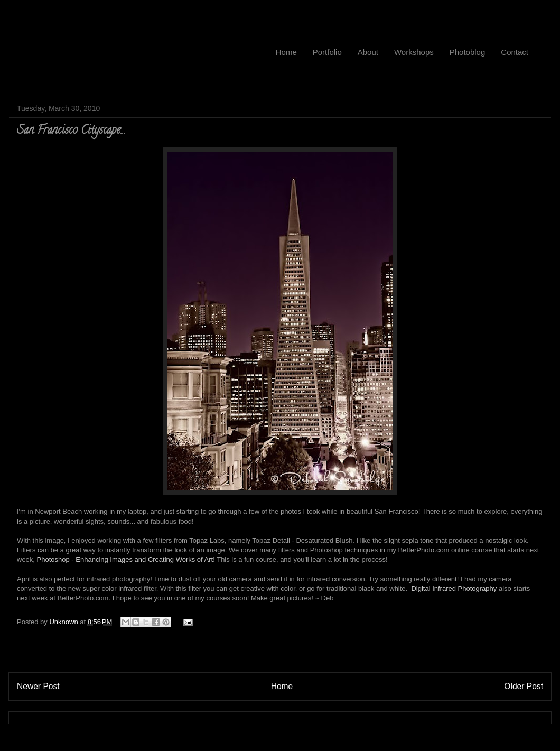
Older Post (524, 686)
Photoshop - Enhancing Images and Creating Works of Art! (127, 559)
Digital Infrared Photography (454, 588)
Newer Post (38, 686)
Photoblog (468, 52)
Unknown (64, 622)
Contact (515, 52)
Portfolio (327, 52)
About (368, 52)
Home (286, 52)
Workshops (414, 52)
